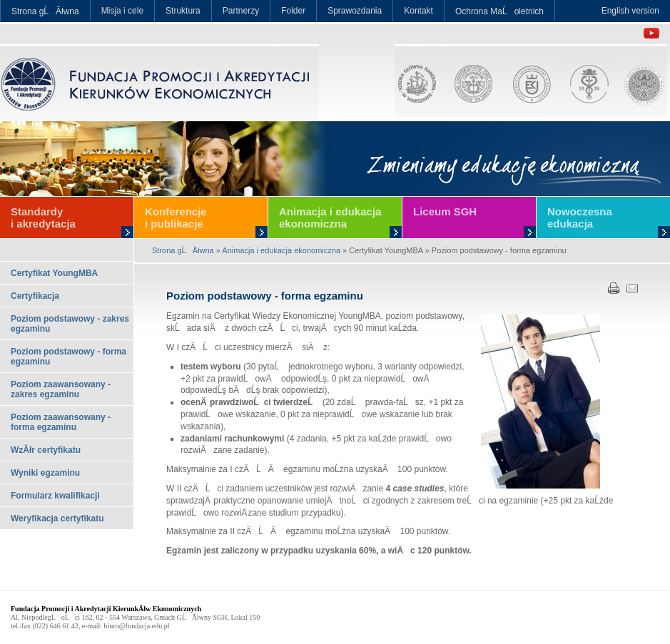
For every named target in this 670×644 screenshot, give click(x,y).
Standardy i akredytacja (43, 218)
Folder (293, 11)
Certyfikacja (35, 296)
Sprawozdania (355, 11)
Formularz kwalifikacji (55, 496)
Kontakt (418, 11)
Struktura (183, 11)
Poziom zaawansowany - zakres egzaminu (61, 389)
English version (630, 11)
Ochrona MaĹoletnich (499, 11)
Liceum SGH (445, 211)
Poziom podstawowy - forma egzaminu (68, 357)
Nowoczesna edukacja (580, 218)
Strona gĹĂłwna (45, 11)
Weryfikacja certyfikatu (57, 518)
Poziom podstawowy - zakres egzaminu (70, 324)
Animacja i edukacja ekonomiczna (330, 218)
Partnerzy (241, 11)
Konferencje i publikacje (176, 218)
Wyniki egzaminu (45, 473)
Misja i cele (122, 11)
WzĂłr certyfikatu (46, 450)
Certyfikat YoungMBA (54, 273)
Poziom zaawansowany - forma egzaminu (61, 422)
